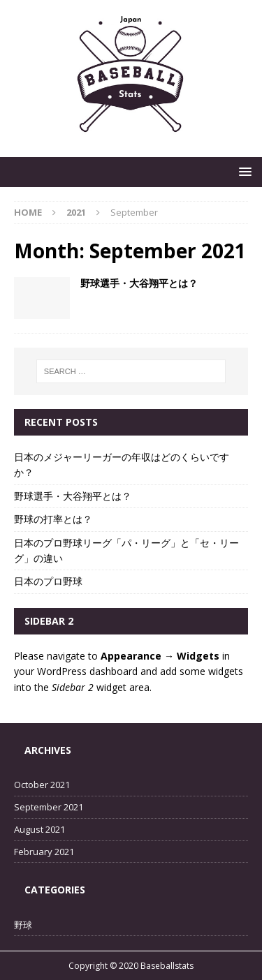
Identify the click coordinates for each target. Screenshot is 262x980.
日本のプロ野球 (48, 581)
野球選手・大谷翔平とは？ (139, 283)
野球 (23, 925)
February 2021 (44, 852)
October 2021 (42, 785)
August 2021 (39, 829)
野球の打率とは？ (53, 519)
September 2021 (49, 807)
